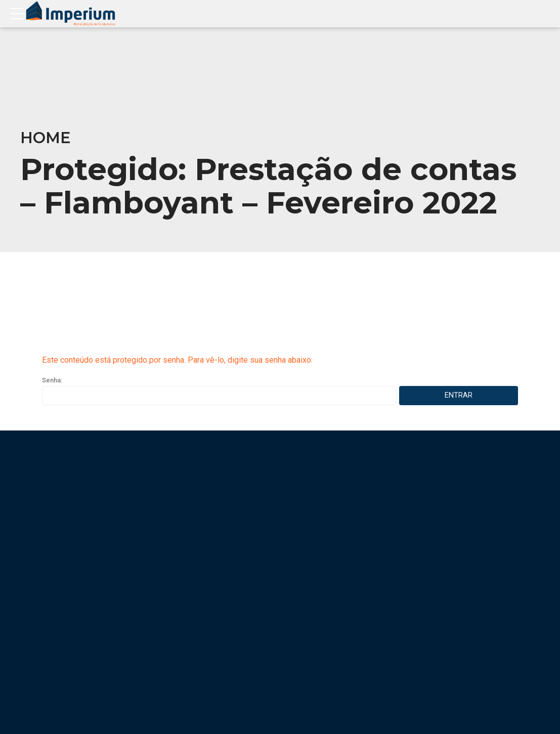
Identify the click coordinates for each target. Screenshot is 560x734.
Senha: (219, 391)
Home (46, 138)
